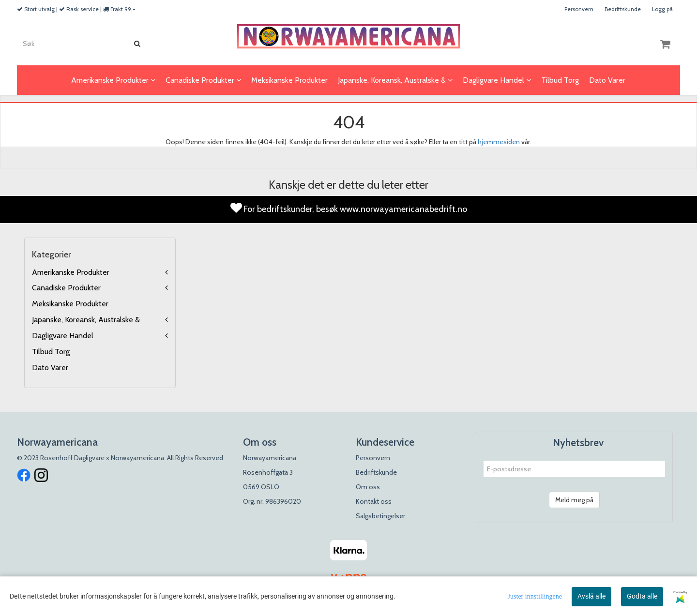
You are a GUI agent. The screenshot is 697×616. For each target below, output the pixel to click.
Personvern (579, 9)
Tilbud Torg (51, 352)
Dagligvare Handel (63, 336)
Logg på (662, 9)
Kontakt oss (374, 501)
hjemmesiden (499, 142)
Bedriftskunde (623, 9)
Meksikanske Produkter (70, 304)
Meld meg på (574, 500)
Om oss (368, 487)
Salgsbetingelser (380, 516)
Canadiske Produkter (66, 288)
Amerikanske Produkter (71, 272)
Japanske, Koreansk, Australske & (86, 320)
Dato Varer (50, 368)
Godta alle (642, 596)
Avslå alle (591, 596)
